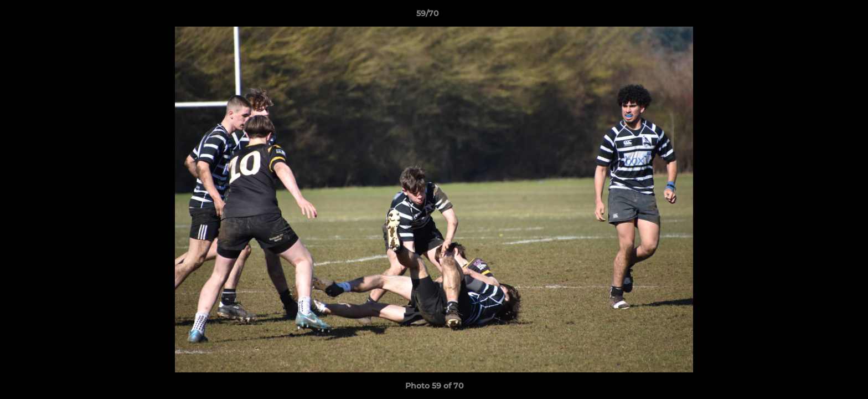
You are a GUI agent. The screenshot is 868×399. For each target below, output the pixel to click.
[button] (821, 16)
